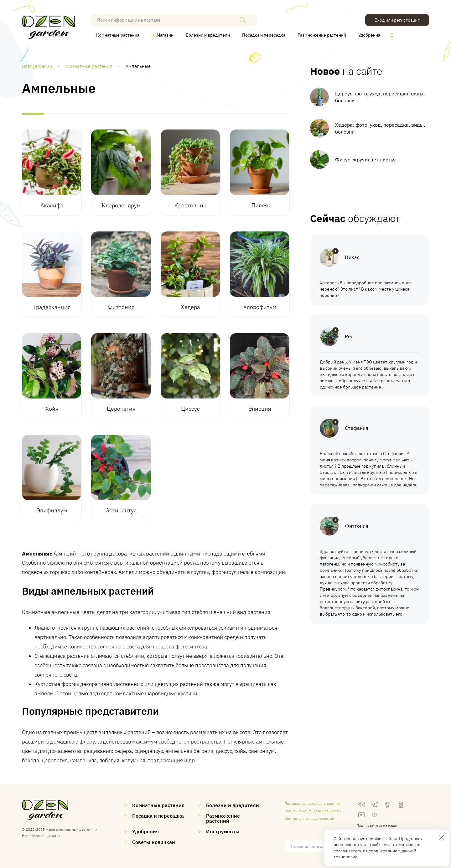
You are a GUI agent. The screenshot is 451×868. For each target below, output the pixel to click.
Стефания (357, 428)
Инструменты (223, 831)
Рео (349, 336)
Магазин (163, 35)
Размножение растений (322, 35)
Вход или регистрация (397, 20)
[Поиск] (243, 20)
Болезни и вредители (208, 35)
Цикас (352, 257)
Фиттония (357, 526)
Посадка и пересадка (264, 35)
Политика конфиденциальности (313, 811)
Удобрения (369, 35)
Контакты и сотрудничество (309, 818)
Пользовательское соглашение (312, 803)
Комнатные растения (118, 35)
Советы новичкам (154, 842)
